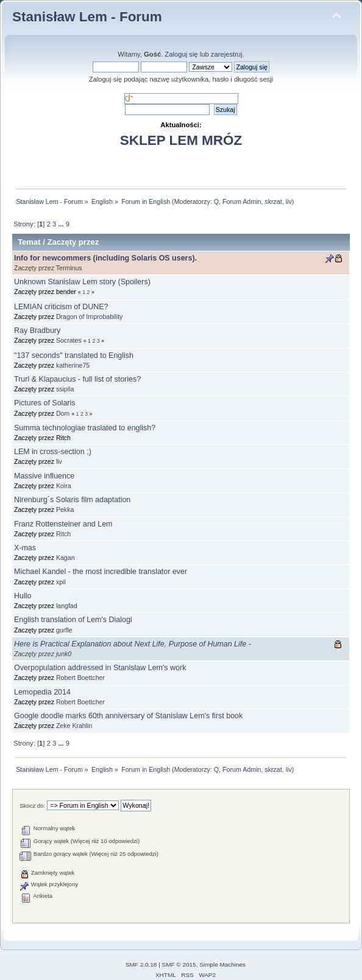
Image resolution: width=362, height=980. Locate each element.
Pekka (65, 509)
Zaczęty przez (73, 242)
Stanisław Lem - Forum (87, 17)
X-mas (25, 548)
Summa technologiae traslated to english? (85, 428)
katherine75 (73, 365)
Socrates (69, 340)
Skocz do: (32, 806)
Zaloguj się (181, 54)
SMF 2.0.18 (141, 964)
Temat (29, 242)
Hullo (23, 596)
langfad (67, 606)
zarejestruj (227, 54)
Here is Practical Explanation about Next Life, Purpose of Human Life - (133, 644)
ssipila (65, 389)
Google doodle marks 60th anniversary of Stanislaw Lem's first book (128, 716)
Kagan (66, 558)
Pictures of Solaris (44, 403)
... (62, 224)
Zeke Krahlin (74, 726)
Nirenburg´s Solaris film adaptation (72, 500)
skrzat (273, 201)
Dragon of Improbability (90, 317)
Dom (63, 413)
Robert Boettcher (80, 677)
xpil (61, 582)
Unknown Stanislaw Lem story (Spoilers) (82, 282)
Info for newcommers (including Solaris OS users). (105, 258)
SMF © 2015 (179, 964)
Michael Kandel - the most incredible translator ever (101, 572)
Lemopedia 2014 (42, 692)
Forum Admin (242, 201)
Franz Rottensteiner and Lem (63, 524)
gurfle (64, 630)
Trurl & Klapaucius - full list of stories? (77, 379)
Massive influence (44, 476)
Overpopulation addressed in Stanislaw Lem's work (100, 668)
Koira (64, 486)
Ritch (63, 534)
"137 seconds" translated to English (74, 355)
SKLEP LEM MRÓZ (181, 140)
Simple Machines (222, 964)
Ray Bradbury (37, 331)
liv (289, 201)
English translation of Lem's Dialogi (73, 620)
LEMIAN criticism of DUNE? (61, 307)
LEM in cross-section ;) (53, 452)
